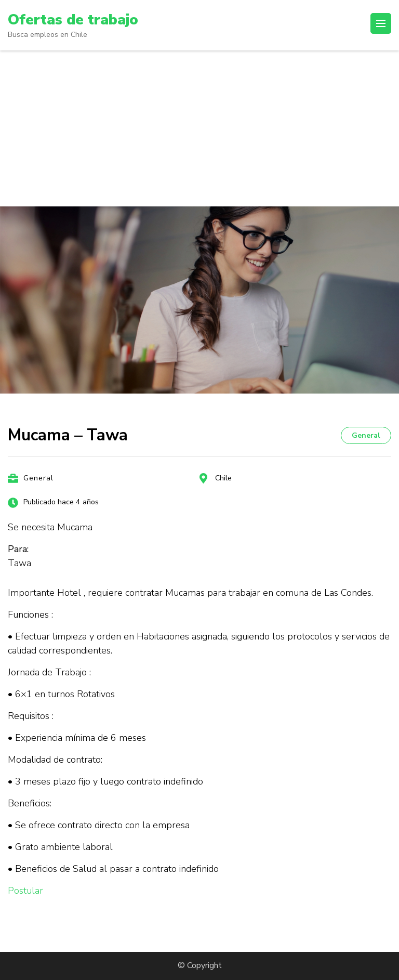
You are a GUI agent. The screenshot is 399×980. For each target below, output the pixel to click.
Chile (223, 478)
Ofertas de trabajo (73, 20)
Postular (25, 891)
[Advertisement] (199, 128)
